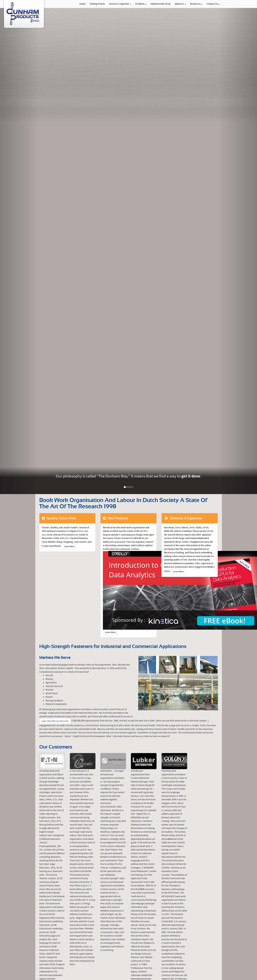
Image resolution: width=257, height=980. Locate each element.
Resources (196, 4)
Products (141, 4)
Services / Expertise (120, 4)
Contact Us (213, 4)
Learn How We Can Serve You (55, 721)
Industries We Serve (161, 4)
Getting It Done (97, 4)
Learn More (69, 546)
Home (83, 4)
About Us (180, 4)
